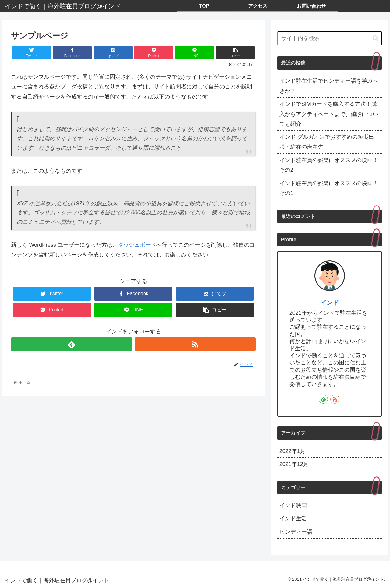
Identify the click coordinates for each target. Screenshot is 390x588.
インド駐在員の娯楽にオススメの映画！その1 (329, 188)
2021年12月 (294, 464)
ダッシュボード (137, 245)
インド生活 (293, 518)
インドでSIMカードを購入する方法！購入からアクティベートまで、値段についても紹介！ (329, 114)
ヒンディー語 (296, 532)
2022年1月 (292, 451)
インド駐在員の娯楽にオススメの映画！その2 (329, 165)
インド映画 (293, 505)
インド (330, 303)
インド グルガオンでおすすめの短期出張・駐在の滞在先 (327, 142)
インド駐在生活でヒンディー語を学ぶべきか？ (329, 86)
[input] (330, 38)
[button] (376, 38)
